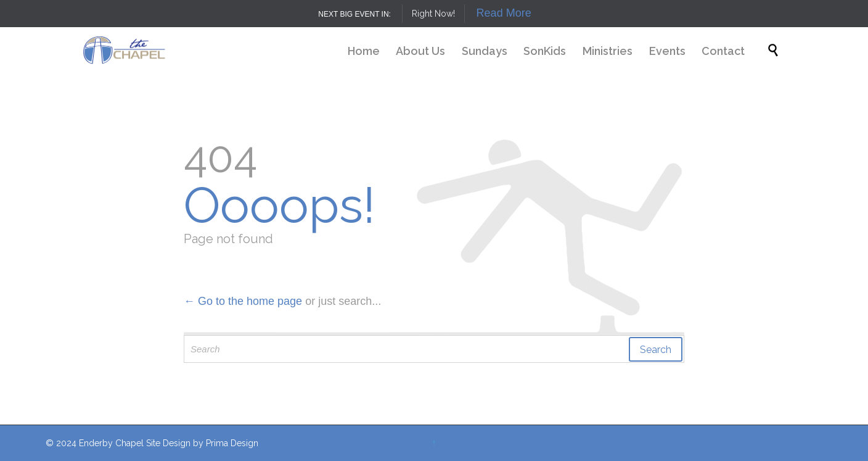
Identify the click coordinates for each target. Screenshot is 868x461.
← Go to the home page (243, 301)
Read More (504, 13)
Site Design (168, 443)
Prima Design (232, 443)
